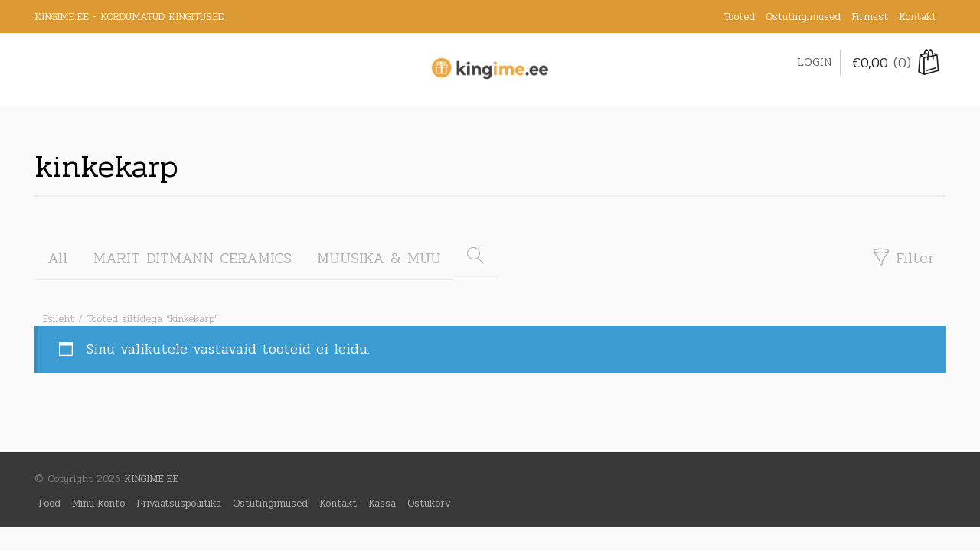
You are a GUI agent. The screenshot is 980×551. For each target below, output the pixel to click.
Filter (903, 258)
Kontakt (918, 16)
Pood (49, 503)
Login (815, 62)
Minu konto (98, 503)
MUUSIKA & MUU (379, 258)
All (57, 258)
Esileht (58, 319)
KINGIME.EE (151, 479)
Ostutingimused (803, 16)
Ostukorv (429, 503)
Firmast (870, 16)
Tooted (739, 16)
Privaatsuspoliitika (179, 503)
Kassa (382, 503)
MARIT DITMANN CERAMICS (193, 258)
